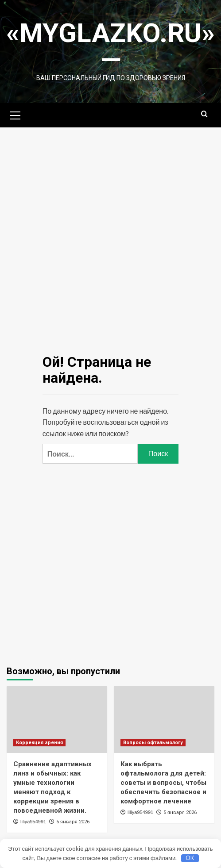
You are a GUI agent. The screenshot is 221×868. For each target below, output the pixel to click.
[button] (16, 114)
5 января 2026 (73, 822)
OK (190, 858)
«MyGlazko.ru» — (110, 46)
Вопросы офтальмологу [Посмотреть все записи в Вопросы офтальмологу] (153, 743)
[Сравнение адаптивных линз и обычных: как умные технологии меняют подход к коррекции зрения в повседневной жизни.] (57, 720)
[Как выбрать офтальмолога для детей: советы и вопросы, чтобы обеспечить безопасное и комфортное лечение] (164, 720)
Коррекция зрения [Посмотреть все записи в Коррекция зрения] (39, 743)
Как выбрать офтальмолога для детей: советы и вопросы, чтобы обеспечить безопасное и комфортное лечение (163, 783)
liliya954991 (33, 822)
